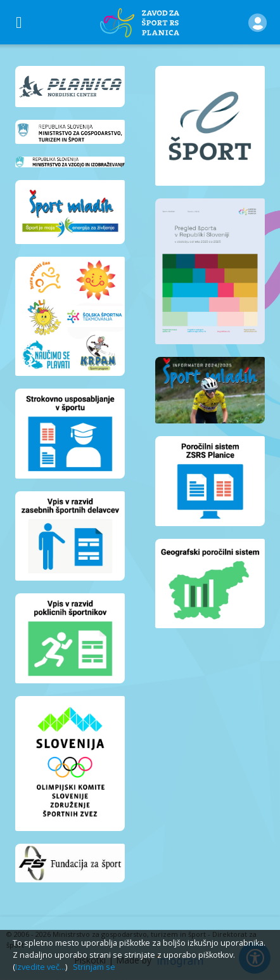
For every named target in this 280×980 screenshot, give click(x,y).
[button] (258, 22)
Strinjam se (94, 967)
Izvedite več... (40, 967)
